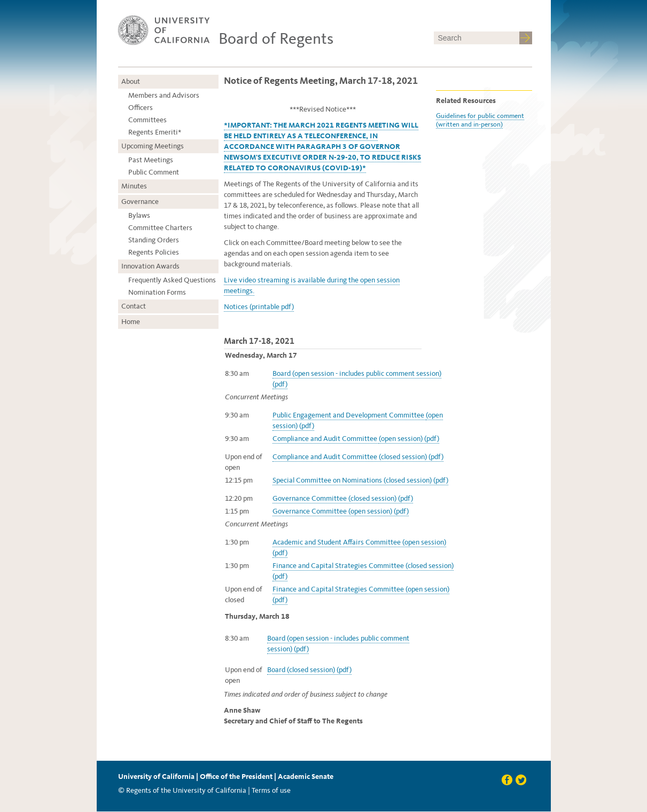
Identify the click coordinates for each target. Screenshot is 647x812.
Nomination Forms (157, 292)
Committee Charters (160, 228)
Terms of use (271, 790)
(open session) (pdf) (409, 439)
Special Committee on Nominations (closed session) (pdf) (360, 480)
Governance (140, 202)
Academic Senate (306, 776)
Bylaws (139, 215)
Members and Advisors (164, 95)
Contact (134, 306)
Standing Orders (154, 240)
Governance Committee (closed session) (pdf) (343, 498)
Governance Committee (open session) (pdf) (341, 511)
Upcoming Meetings (153, 146)
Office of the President (236, 776)
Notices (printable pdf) (259, 307)
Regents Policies (154, 252)
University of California (156, 776)
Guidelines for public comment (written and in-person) (480, 120)
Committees (147, 120)
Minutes (134, 186)
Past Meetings (151, 160)
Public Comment (154, 172)
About (131, 81)
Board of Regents (276, 38)
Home (131, 322)
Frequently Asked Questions (172, 280)
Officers (141, 108)
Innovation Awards (150, 266)
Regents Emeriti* (155, 132)
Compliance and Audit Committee (326, 439)
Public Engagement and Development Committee (349, 415)
